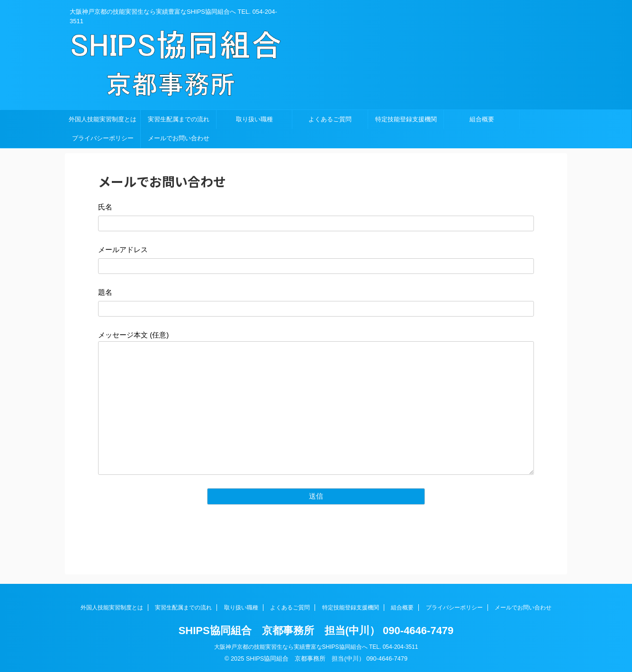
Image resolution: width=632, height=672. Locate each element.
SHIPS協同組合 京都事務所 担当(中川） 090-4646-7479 (316, 631)
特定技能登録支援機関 (406, 119)
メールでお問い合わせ (179, 138)
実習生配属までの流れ (179, 119)
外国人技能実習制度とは (103, 119)
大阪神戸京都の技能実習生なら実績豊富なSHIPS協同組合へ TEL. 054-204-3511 (316, 647)
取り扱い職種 (254, 119)
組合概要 (482, 119)
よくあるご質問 (330, 119)
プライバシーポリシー (103, 138)
